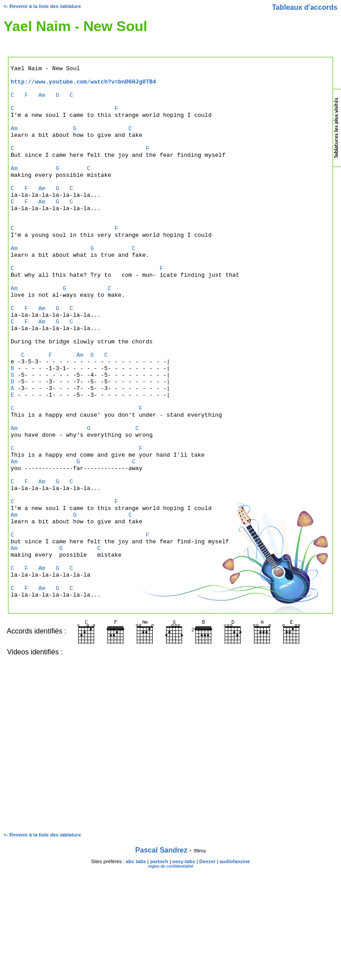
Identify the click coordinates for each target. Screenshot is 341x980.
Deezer (208, 969)
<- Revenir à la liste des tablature (42, 6)
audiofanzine (235, 969)
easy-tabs (184, 969)
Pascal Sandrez (161, 958)
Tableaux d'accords (305, 7)
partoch (159, 969)
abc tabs (136, 969)
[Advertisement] (297, 273)
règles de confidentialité (171, 974)
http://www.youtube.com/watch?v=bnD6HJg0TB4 (83, 85)
